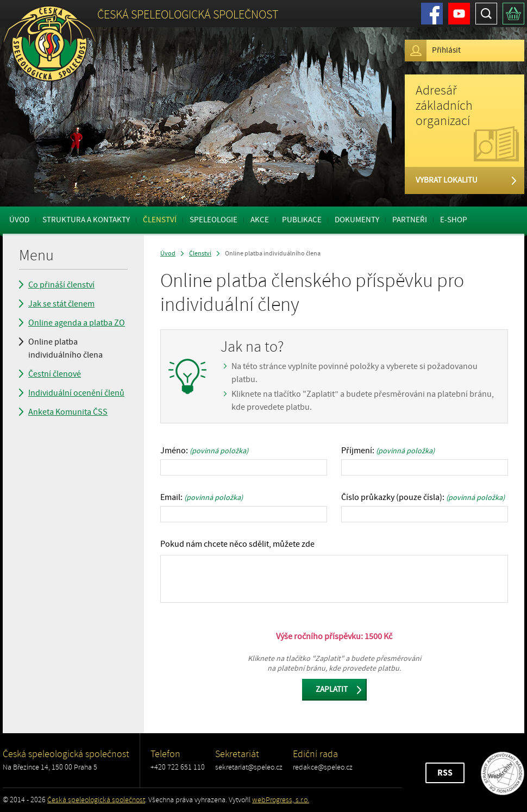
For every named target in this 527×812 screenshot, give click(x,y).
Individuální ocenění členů (76, 393)
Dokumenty (357, 220)
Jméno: (204, 451)
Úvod (19, 220)
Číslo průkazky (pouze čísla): (423, 497)
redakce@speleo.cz (323, 767)
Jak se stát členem (61, 304)
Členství (160, 220)
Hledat (486, 14)
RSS (445, 773)
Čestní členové (55, 374)
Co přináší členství (61, 285)
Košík (513, 14)
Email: (202, 497)
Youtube (459, 14)
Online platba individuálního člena (65, 348)
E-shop (454, 220)
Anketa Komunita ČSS (68, 412)
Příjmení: (388, 451)
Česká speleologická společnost (96, 800)
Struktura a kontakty (86, 220)
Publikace (302, 220)
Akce (260, 220)
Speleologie (214, 220)
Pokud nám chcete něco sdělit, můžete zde (237, 544)
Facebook (432, 14)
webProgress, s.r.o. (281, 800)
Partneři (410, 220)
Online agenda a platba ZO (77, 323)
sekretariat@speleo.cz (249, 767)
